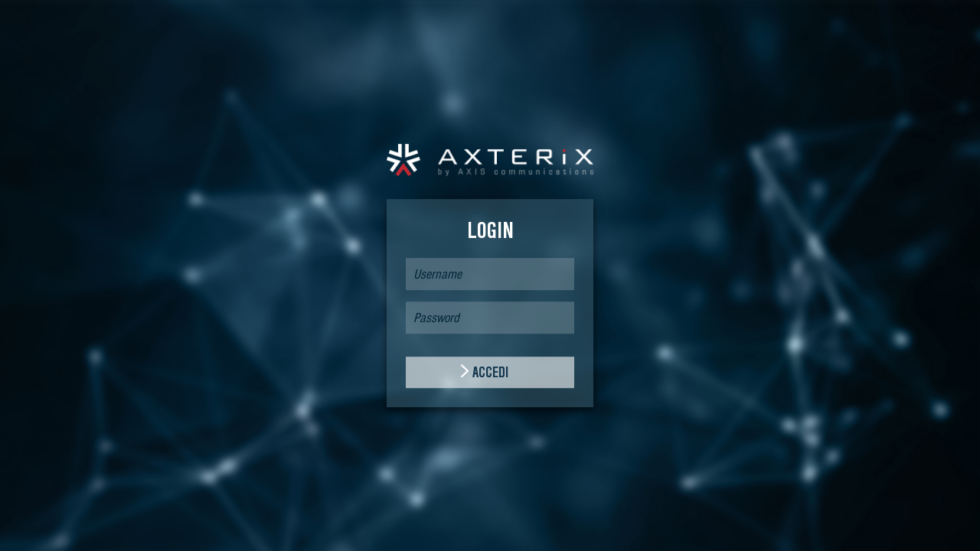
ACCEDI (490, 372)
